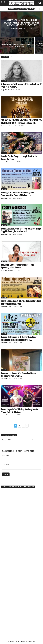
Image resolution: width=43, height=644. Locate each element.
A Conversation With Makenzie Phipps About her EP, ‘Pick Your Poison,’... (21, 85)
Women (4, 81)
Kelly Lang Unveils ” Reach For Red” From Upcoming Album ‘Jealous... (17, 266)
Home (13, 57)
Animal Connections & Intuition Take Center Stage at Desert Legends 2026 (21, 302)
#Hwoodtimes (13, 9)
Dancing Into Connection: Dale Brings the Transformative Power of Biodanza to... (17, 194)
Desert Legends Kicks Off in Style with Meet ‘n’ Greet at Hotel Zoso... (17, 45)
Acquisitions (23, 9)
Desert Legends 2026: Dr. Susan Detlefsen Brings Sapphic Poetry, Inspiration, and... (21, 230)
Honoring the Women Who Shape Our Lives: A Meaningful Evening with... (19, 374)
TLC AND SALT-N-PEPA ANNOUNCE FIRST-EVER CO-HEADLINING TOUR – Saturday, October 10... (21, 121)
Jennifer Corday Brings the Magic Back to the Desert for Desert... (19, 158)
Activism (31, 9)
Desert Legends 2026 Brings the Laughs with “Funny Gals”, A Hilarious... (19, 411)
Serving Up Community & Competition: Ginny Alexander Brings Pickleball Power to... (19, 338)
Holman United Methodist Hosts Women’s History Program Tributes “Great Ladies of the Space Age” (22, 22)
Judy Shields (5, 90)
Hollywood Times (17, 28)
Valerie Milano (6, 162)
